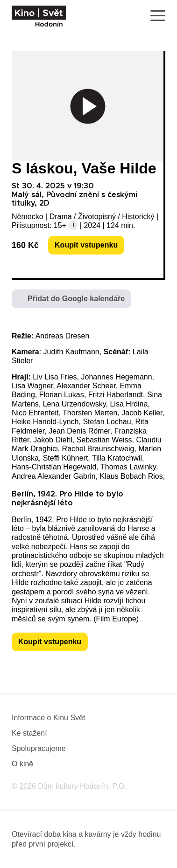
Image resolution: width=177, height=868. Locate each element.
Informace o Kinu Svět (48, 718)
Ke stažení (29, 733)
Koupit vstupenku (86, 245)
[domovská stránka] (39, 16)
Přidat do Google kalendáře (76, 299)
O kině (22, 764)
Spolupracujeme (39, 748)
